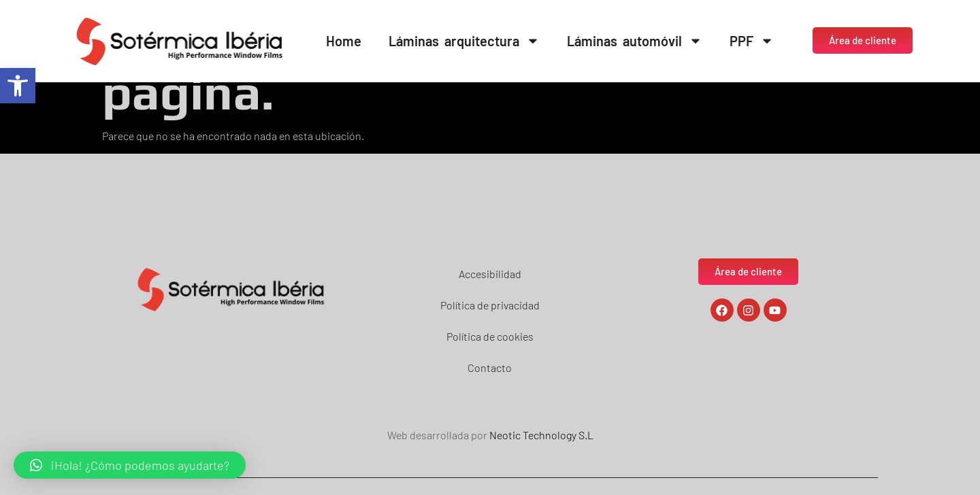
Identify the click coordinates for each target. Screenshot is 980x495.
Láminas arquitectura (464, 41)
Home (344, 41)
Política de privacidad (490, 305)
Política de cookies (490, 336)
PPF (752, 41)
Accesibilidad (490, 274)
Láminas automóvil (635, 41)
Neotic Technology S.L (541, 435)
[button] (18, 86)
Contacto (490, 368)
